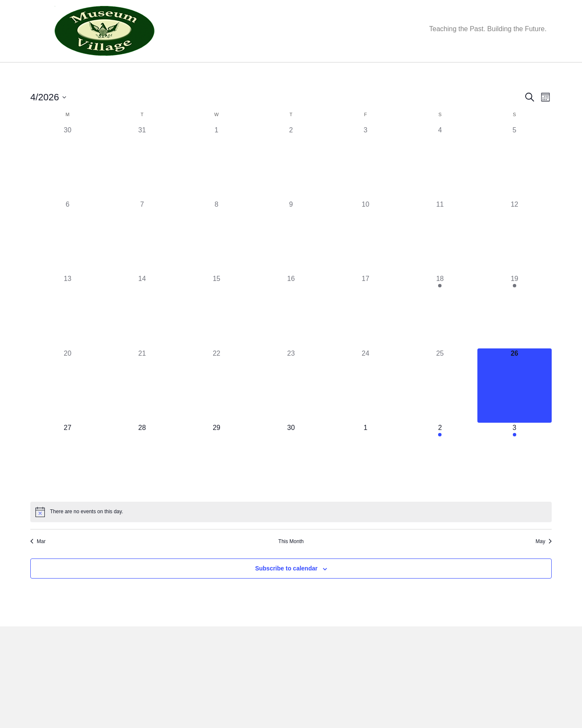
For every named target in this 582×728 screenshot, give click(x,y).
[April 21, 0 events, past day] (142, 408)
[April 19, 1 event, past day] (515, 333)
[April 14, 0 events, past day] (142, 333)
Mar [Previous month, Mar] (38, 564)
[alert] (291, 535)
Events (122, 73)
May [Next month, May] (544, 564)
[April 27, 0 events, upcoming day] (67, 482)
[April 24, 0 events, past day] (366, 408)
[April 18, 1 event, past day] (440, 333)
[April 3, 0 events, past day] (366, 184)
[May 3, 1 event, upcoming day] (515, 482)
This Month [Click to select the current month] (291, 564)
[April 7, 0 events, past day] (142, 259)
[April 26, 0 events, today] (515, 408)
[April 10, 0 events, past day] (366, 259)
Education (218, 73)
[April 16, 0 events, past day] (291, 333)
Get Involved (272, 73)
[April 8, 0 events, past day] (216, 259)
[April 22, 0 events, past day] (216, 408)
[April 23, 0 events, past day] (291, 408)
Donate (321, 73)
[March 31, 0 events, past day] (142, 184)
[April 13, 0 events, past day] (67, 333)
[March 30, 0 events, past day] (67, 184)
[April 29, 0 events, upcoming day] (216, 482)
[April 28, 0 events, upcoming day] (142, 482)
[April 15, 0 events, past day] (216, 333)
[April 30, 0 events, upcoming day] (291, 482)
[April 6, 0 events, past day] (67, 259)
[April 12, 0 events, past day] (515, 259)
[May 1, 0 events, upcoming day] (366, 482)
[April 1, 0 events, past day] (216, 184)
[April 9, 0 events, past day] (291, 259)
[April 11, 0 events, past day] (440, 259)
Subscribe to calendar (286, 591)
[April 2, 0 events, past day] (291, 184)
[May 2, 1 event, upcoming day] (440, 482)
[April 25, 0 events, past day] (440, 408)
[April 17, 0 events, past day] (366, 333)
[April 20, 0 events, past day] (67, 408)
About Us (79, 73)
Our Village (167, 73)
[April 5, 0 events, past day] (515, 184)
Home (44, 73)
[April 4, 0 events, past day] (440, 184)
